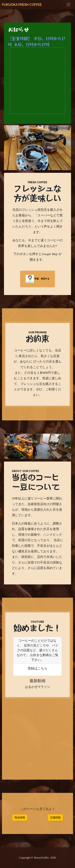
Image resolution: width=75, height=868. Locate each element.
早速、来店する (37, 279)
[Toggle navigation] (68, 5)
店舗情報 (55, 818)
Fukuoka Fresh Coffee (22, 5)
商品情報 (20, 818)
